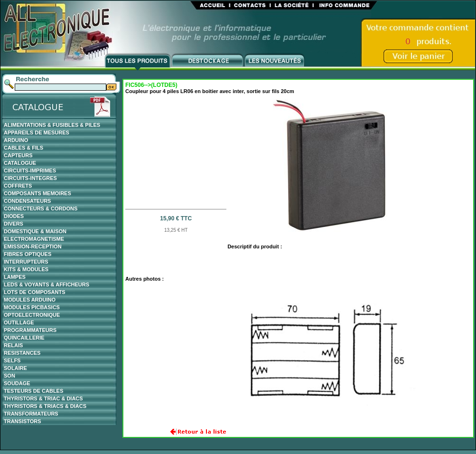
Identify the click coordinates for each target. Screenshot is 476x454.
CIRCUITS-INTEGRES (30, 178)
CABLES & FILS (23, 148)
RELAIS (13, 345)
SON (9, 376)
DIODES (14, 216)
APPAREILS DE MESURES (37, 132)
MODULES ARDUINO (30, 300)
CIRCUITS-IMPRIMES (30, 170)
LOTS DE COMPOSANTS (35, 292)
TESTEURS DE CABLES (33, 391)
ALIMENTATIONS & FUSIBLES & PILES (52, 125)
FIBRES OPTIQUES (28, 254)
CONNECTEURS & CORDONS (41, 208)
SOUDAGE (17, 383)
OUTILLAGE (19, 322)
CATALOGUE (20, 163)
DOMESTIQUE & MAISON (35, 231)
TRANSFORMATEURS (31, 414)
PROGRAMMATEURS (30, 330)
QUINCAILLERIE (24, 338)
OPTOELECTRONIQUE (32, 315)
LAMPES (15, 277)
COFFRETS (18, 186)
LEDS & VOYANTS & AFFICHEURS (47, 284)
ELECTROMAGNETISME (34, 239)
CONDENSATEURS (27, 201)
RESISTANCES (22, 353)
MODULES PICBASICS (32, 307)
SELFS (12, 360)
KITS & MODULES (26, 269)
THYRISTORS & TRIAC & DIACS (43, 398)
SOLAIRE (15, 368)
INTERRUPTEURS (26, 262)
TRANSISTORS (23, 421)
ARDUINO (16, 140)
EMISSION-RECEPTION (33, 246)
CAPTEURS (18, 155)
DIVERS (14, 224)
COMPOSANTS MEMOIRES (37, 193)
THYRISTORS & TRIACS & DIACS (45, 406)
